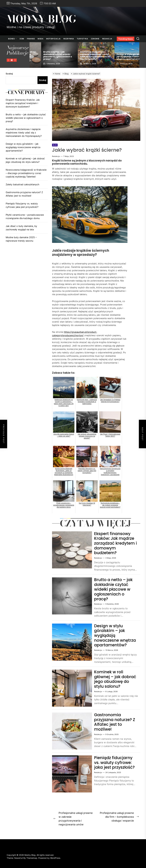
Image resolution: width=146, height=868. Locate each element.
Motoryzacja (53, 39)
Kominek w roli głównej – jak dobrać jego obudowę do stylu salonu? (115, 679)
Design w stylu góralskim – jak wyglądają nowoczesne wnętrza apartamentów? (115, 635)
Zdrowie (95, 39)
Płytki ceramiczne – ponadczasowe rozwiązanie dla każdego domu (25, 217)
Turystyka (82, 39)
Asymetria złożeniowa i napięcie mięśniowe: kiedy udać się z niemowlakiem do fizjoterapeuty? (120, 55)
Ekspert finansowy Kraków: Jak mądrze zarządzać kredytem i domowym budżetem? (46, 55)
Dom (22, 39)
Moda (40, 39)
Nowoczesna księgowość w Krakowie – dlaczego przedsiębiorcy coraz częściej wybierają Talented (26, 173)
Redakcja (107, 39)
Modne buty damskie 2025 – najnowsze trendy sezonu (21, 239)
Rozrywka (69, 39)
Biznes (12, 39)
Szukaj (9, 74)
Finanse (31, 39)
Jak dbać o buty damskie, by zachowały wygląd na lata (21, 228)
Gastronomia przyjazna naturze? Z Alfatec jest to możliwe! (115, 722)
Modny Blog (41, 19)
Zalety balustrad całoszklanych (22, 184)
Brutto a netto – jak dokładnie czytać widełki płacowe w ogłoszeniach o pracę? (83, 55)
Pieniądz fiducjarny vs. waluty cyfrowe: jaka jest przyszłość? (114, 763)
